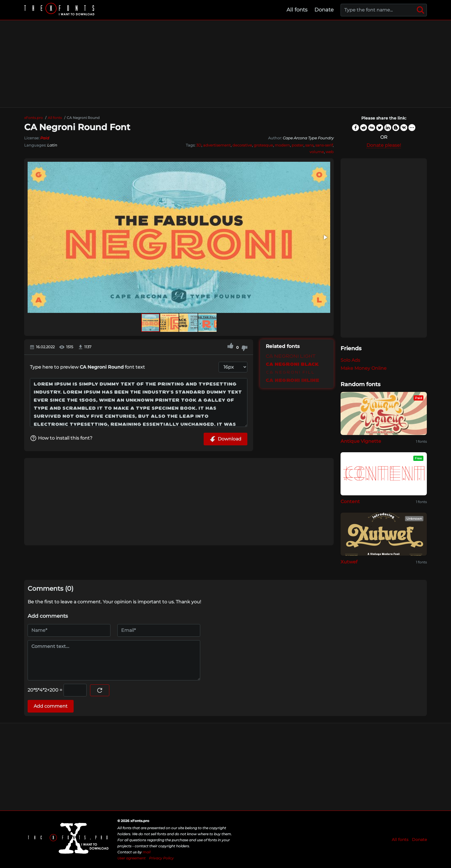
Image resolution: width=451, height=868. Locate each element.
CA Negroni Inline (293, 381)
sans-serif (324, 145)
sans (309, 145)
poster (298, 145)
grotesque (263, 145)
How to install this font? (61, 438)
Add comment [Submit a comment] (51, 706)
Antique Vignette (361, 441)
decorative (242, 145)
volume (317, 152)
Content (350, 502)
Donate (324, 10)
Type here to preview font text (87, 367)
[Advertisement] (225, 64)
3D (199, 145)
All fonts (297, 10)
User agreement (131, 858)
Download (225, 439)
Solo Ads (350, 360)
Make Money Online (364, 368)
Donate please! (384, 145)
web (330, 152)
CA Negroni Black (292, 364)
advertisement (217, 145)
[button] (325, 237)
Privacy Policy (161, 858)
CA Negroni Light (291, 356)
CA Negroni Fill (290, 373)
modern (282, 145)
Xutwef (349, 562)
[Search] (421, 10)
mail (147, 852)
